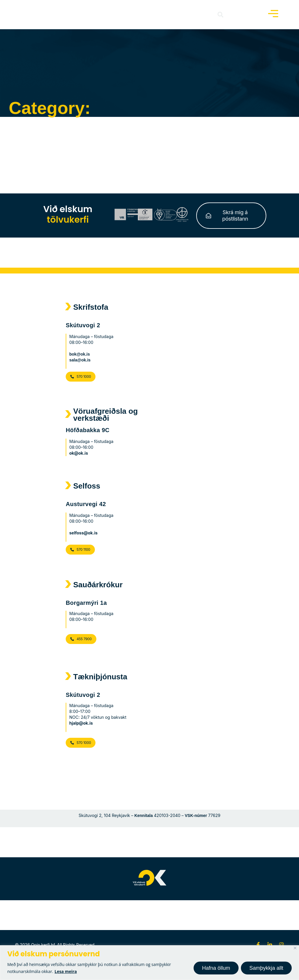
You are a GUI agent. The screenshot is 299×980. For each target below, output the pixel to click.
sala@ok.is (80, 360)
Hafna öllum (216, 968)
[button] (220, 15)
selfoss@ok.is (83, 533)
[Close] (295, 948)
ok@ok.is (79, 453)
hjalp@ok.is (81, 723)
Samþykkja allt (266, 968)
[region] (149, 963)
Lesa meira (66, 971)
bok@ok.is (79, 354)
